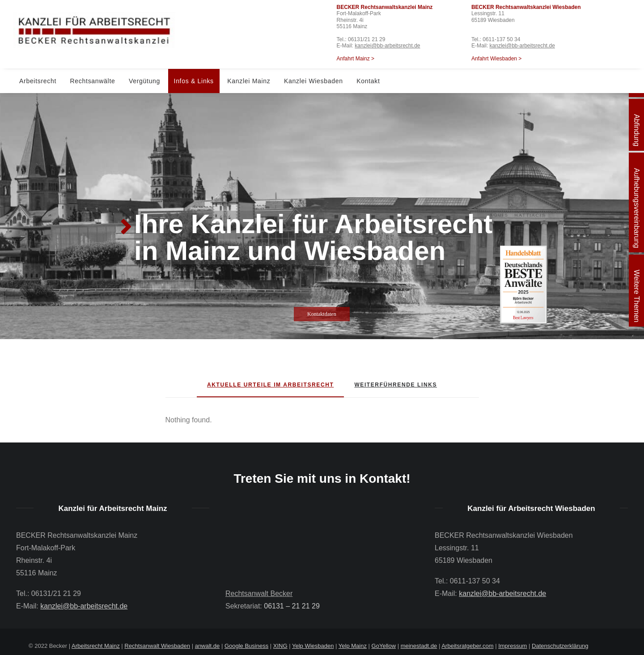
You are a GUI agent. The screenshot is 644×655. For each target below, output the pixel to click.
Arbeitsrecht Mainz (96, 646)
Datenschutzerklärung (560, 646)
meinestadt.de (419, 646)
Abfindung (637, 130)
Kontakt (368, 81)
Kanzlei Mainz (249, 81)
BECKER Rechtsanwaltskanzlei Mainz (385, 7)
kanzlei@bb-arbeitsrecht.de (387, 46)
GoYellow (384, 646)
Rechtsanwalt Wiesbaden (157, 646)
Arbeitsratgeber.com (467, 646)
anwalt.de (208, 646)
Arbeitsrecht (38, 81)
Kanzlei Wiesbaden (314, 81)
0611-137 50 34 (501, 39)
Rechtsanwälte (93, 81)
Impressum (513, 646)
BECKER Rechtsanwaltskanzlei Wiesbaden (526, 7)
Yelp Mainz (353, 646)
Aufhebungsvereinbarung (637, 208)
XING (280, 646)
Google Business (246, 646)
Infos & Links (194, 81)
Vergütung (144, 81)
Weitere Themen (637, 296)
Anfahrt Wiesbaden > (496, 59)
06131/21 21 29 (366, 39)
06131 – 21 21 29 (292, 606)
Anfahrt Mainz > (356, 59)
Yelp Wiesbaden (313, 646)
